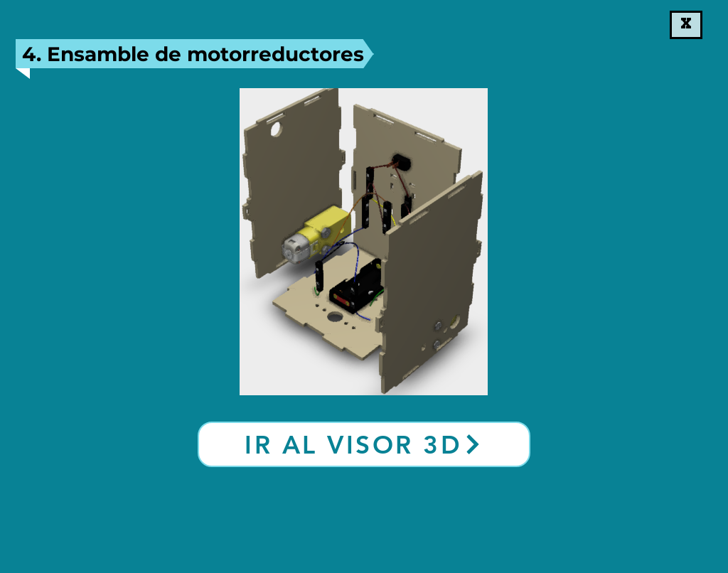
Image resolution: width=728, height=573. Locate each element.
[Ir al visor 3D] (364, 444)
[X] (686, 25)
